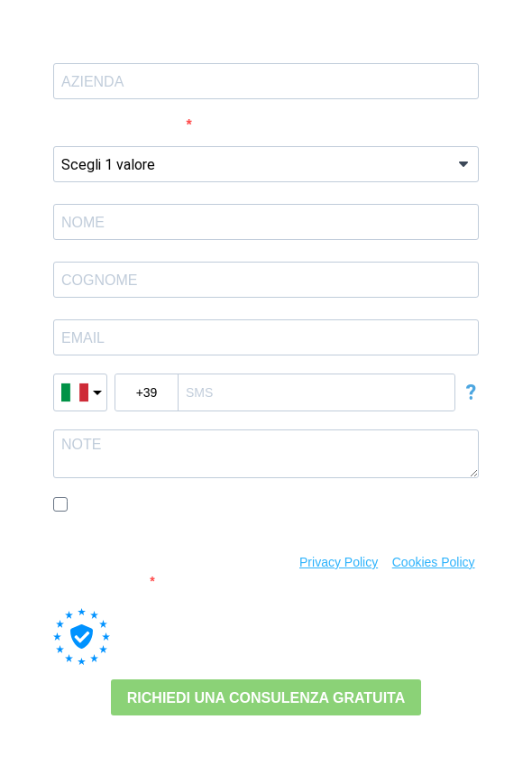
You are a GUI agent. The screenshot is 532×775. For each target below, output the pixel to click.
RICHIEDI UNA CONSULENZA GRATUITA (266, 698)
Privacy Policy (339, 562)
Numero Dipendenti (120, 125)
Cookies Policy (434, 562)
